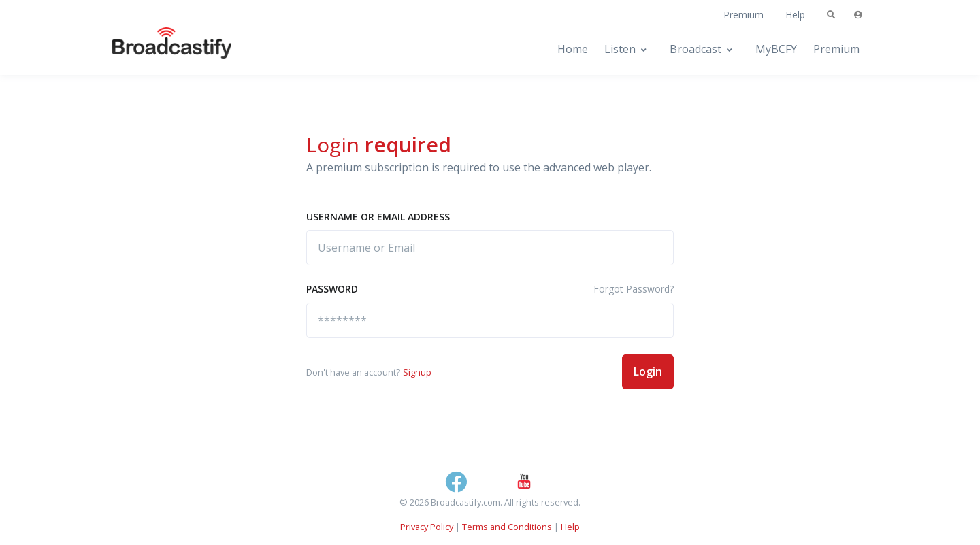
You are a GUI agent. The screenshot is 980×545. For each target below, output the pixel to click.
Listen (620, 49)
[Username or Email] (490, 248)
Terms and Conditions (507, 527)
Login (648, 371)
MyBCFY (776, 49)
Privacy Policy (427, 527)
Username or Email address (378, 217)
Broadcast (696, 49)
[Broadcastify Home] (159, 49)
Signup (417, 372)
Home (573, 49)
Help (795, 15)
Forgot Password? (634, 289)
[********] (490, 320)
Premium (744, 15)
